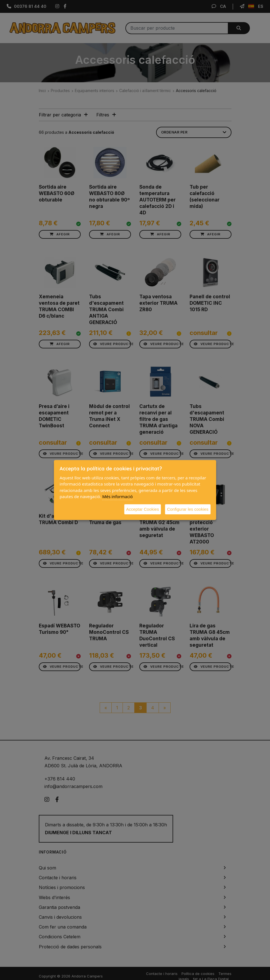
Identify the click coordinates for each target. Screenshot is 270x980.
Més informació (117, 496)
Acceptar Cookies (143, 509)
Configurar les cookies (188, 509)
